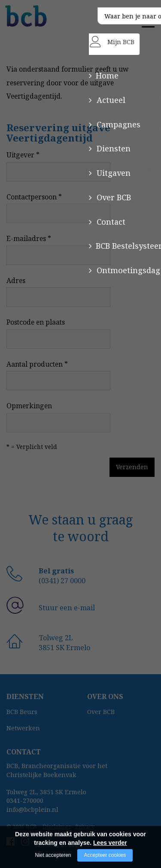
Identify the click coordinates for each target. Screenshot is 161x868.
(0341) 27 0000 (62, 581)
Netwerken (23, 728)
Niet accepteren (53, 855)
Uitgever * (23, 155)
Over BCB (101, 712)
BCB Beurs (22, 712)
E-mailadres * (29, 238)
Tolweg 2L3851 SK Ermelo (64, 643)
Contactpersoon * (34, 197)
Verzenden (102, 467)
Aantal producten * (37, 364)
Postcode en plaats (36, 322)
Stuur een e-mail (67, 608)
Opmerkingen (29, 406)
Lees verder (110, 843)
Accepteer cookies (105, 855)
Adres (16, 280)
